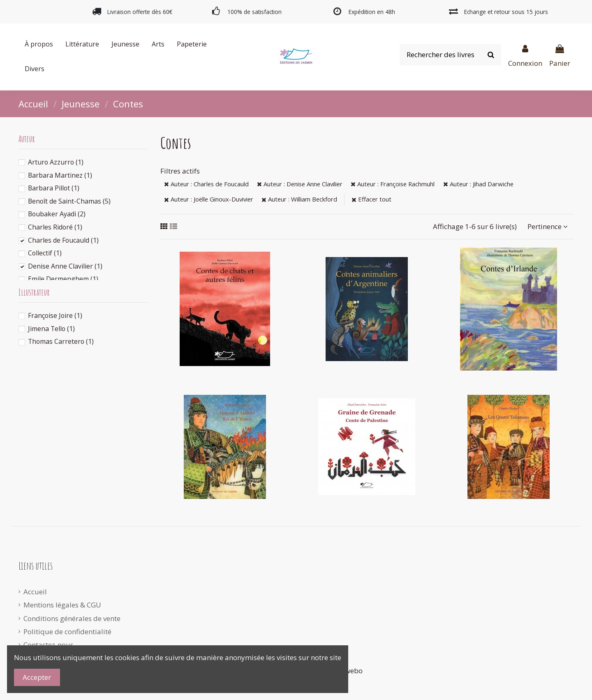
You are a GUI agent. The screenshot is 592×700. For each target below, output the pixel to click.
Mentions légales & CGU (62, 605)
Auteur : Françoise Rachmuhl (393, 184)
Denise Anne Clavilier (65, 266)
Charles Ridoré (55, 227)
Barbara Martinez (60, 175)
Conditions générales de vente (72, 618)
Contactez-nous (49, 645)
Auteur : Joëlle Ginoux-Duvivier (209, 199)
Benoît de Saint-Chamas (69, 201)
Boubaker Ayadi (57, 214)
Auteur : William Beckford (299, 199)
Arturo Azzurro (56, 162)
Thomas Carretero (61, 341)
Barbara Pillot (54, 188)
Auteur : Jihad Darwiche (478, 184)
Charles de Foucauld (63, 240)
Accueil (35, 592)
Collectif (45, 253)
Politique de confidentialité (67, 632)
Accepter (37, 677)
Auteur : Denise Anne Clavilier (300, 184)
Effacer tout (371, 199)
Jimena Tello (51, 329)
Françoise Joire (55, 315)
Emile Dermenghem (63, 279)
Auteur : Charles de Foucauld (206, 184)
